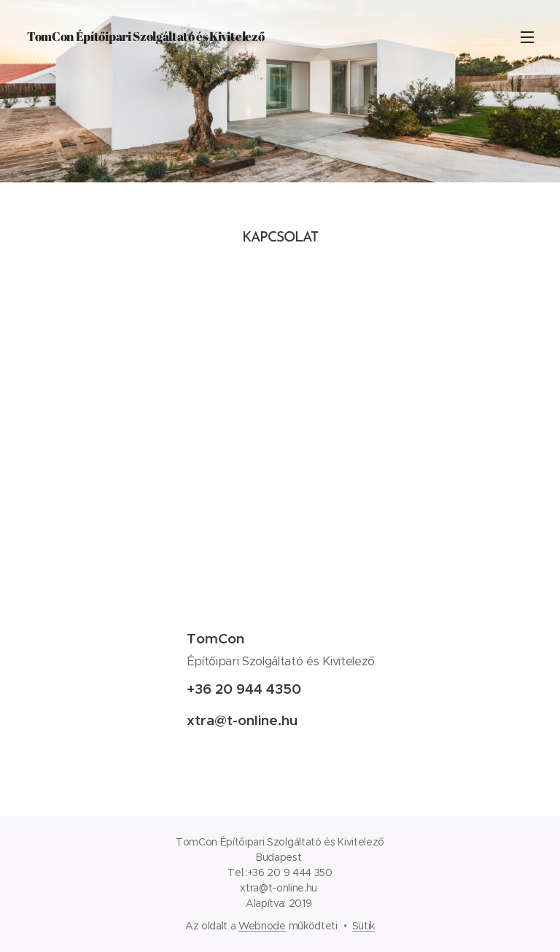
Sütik (363, 926)
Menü (527, 37)
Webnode (262, 926)
